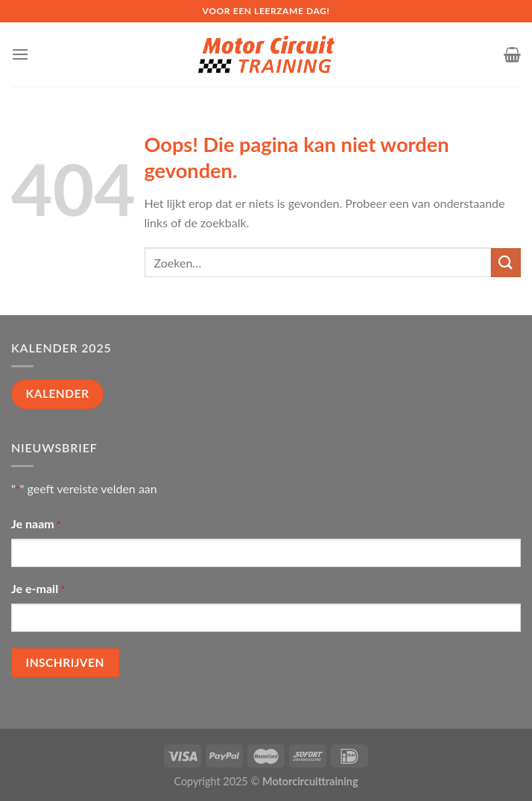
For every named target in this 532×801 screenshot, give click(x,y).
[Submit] (506, 263)
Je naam (36, 525)
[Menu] (20, 54)
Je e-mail (38, 589)
